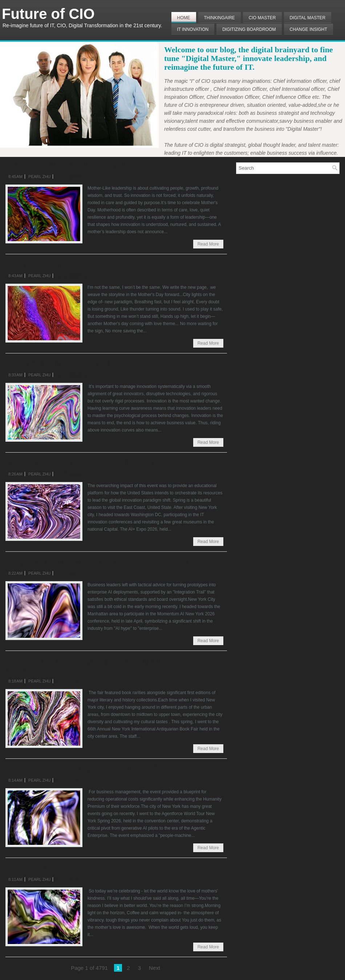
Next (155, 968)
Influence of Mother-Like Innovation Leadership (90, 165)
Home (184, 18)
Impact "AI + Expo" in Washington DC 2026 (84, 462)
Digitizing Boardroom (249, 29)
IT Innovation (193, 29)
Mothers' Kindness (38, 868)
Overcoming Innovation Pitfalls (61, 363)
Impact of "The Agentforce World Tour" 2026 (85, 769)
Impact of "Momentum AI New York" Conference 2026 (102, 562)
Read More (208, 244)
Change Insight (309, 29)
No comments (72, 177)
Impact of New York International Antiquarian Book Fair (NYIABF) (105, 665)
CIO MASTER (262, 18)
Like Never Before (38, 264)
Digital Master (308, 18)
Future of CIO (48, 14)
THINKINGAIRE (220, 18)
